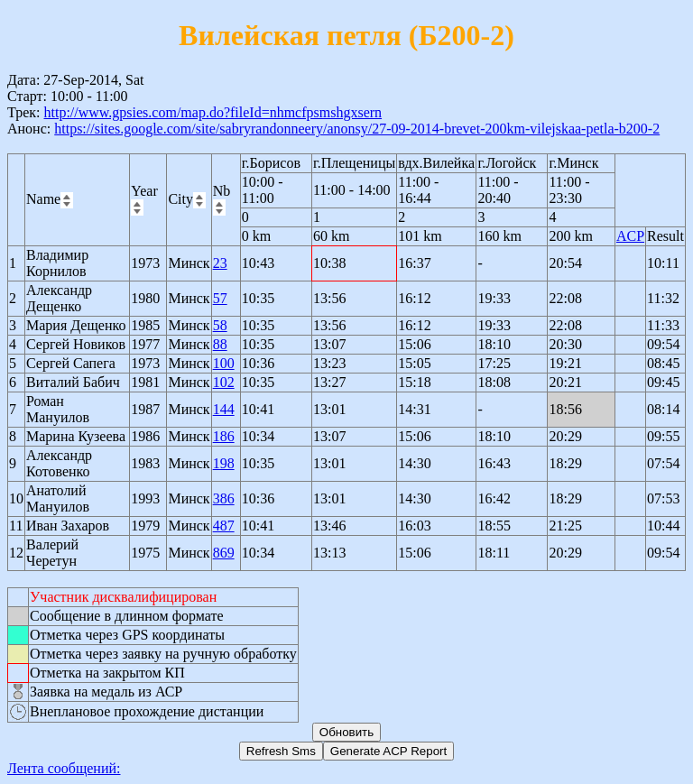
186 (224, 436)
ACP (630, 236)
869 (224, 553)
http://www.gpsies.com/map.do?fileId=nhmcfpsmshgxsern (213, 112)
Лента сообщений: (64, 768)
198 (224, 463)
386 (224, 498)
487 (224, 526)
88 (220, 344)
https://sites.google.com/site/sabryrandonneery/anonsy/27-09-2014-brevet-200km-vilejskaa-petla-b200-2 (357, 129)
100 (224, 363)
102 (224, 382)
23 (220, 263)
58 (220, 325)
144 (224, 409)
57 (220, 298)
